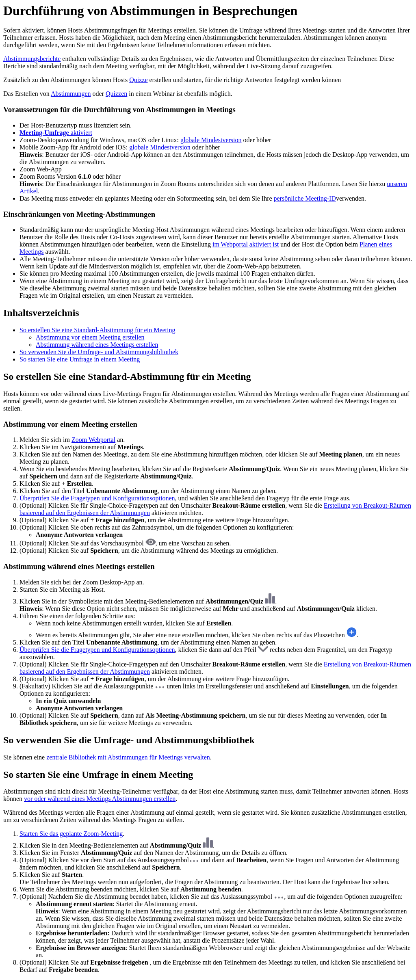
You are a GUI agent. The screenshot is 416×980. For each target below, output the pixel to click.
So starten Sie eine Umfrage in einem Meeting (80, 359)
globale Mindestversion (211, 140)
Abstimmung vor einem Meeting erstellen (90, 337)
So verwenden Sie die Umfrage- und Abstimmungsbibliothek (99, 352)
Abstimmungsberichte (32, 59)
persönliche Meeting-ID (305, 198)
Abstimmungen (71, 94)
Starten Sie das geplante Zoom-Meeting (71, 834)
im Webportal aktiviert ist (246, 244)
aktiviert (56, 133)
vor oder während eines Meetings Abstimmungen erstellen (100, 799)
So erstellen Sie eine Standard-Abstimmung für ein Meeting (97, 330)
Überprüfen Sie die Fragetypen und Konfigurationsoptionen (97, 498)
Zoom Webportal (93, 440)
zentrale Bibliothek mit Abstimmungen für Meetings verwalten (128, 757)
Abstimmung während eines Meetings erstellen (97, 345)
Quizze (138, 80)
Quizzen (116, 94)
